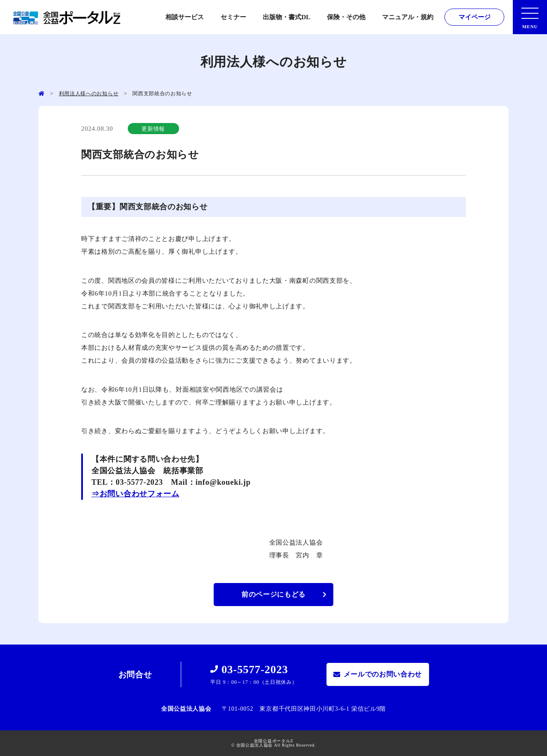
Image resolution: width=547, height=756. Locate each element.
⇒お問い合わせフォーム (135, 494)
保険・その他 (346, 17)
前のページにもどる (273, 594)
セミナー (233, 17)
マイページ (475, 17)
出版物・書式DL (287, 17)
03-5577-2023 (255, 670)
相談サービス (185, 17)
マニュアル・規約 (408, 17)
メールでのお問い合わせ (383, 674)
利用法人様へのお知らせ (89, 94)
